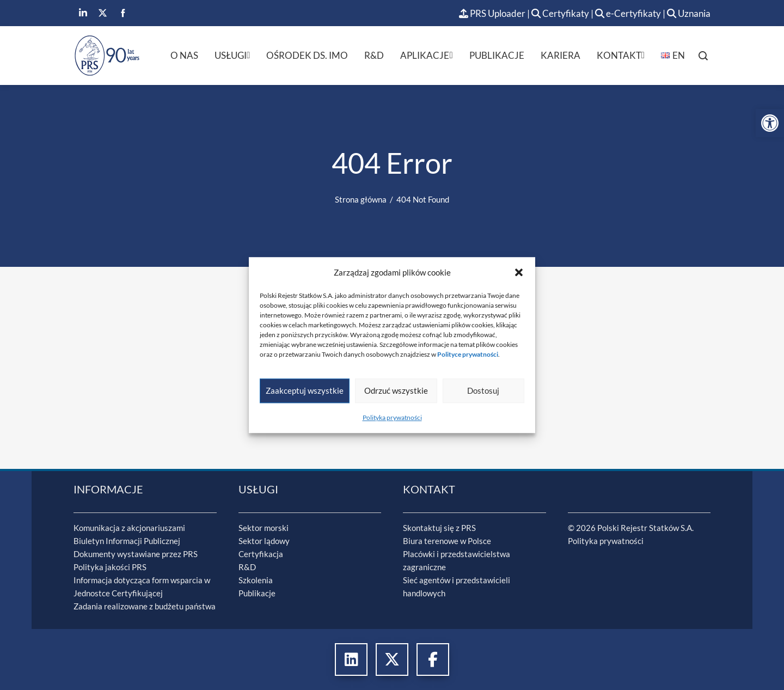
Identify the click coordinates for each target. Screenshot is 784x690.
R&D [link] (374, 55)
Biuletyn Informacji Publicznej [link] (127, 541)
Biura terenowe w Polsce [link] (447, 541)
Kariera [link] (561, 55)
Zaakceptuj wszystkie (305, 390)
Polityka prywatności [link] (392, 417)
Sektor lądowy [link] (264, 541)
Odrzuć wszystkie (396, 390)
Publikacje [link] (497, 55)
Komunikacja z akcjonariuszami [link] (129, 528)
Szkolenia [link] (256, 580)
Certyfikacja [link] (261, 554)
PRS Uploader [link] (492, 13)
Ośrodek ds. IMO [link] (307, 55)
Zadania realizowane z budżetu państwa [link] (145, 606)
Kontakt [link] (621, 55)
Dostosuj (483, 390)
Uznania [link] (689, 13)
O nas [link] (184, 55)
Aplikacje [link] (426, 55)
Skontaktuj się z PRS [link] (439, 528)
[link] (770, 123)
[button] (519, 272)
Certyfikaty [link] (561, 13)
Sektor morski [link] (264, 528)
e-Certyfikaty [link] (628, 13)
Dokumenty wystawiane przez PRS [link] (136, 554)
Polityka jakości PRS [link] (110, 567)
